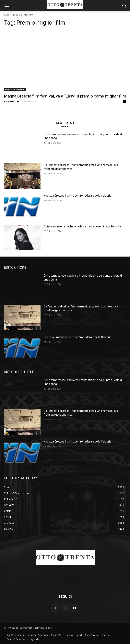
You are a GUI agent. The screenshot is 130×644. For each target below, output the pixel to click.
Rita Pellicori (11, 101)
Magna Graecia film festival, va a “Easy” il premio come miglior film (65, 96)
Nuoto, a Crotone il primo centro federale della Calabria (77, 196)
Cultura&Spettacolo (15, 89)
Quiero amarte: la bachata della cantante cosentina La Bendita (82, 226)
